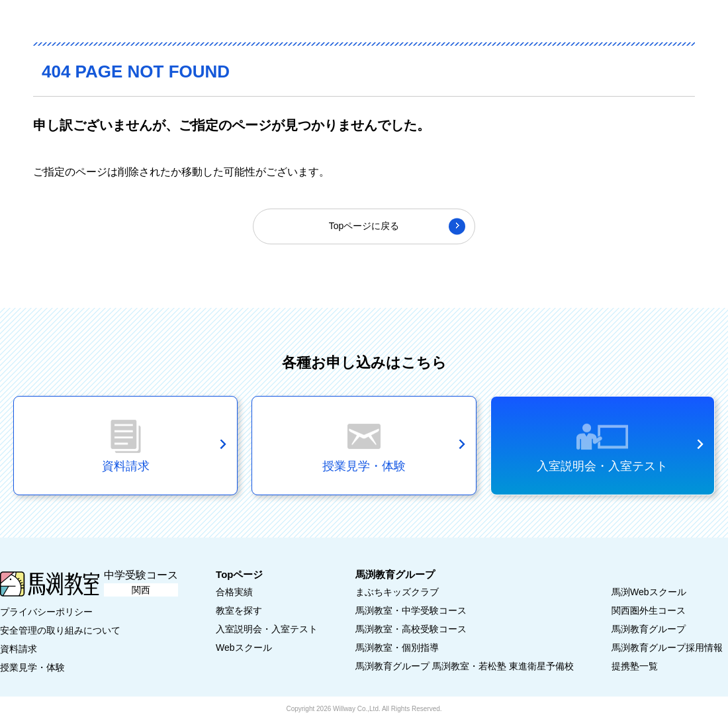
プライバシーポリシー (46, 612)
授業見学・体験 (32, 667)
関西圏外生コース (649, 610)
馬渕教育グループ (649, 629)
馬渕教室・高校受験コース (411, 629)
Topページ (239, 574)
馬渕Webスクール (649, 592)
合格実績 (234, 592)
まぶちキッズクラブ (397, 592)
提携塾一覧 (635, 666)
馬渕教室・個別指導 (397, 648)
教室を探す (239, 610)
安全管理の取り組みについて (60, 630)
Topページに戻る (364, 226)
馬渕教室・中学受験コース (411, 610)
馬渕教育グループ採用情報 (667, 648)
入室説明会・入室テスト (602, 466)
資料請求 (19, 649)
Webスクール (244, 648)
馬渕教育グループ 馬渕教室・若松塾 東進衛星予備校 (465, 666)
